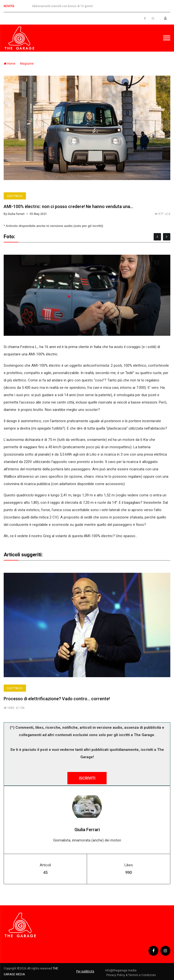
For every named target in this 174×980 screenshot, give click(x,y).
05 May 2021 (38, 214)
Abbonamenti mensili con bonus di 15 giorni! (62, 6)
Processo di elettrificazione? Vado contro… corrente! (57, 699)
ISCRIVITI (87, 778)
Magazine (27, 64)
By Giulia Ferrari (14, 214)
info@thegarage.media (121, 970)
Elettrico (15, 196)
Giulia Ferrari (87, 830)
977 (159, 214)
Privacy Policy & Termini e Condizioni (131, 975)
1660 (9, 708)
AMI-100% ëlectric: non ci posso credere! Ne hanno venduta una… (68, 206)
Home (9, 64)
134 (20, 708)
